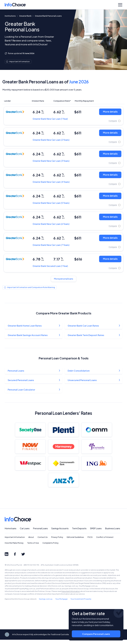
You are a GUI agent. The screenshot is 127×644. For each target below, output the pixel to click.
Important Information (15, 541)
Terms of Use (33, 547)
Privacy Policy (57, 541)
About (31, 541)
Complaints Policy (51, 547)
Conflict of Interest (105, 541)
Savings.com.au (46, 603)
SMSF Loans (96, 533)
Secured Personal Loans (21, 381)
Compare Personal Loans (96, 632)
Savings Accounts (60, 533)
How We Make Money (14, 547)
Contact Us (43, 541)
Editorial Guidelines (75, 541)
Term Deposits (79, 533)
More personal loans (64, 279)
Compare (113, 121)
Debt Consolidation (79, 371)
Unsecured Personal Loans (82, 381)
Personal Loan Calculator (22, 390)
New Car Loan (50, 119)
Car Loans (25, 533)
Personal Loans (16, 371)
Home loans (11, 533)
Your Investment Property (81, 603)
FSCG (90, 541)
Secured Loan (50, 266)
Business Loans (113, 533)
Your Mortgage (61, 603)
